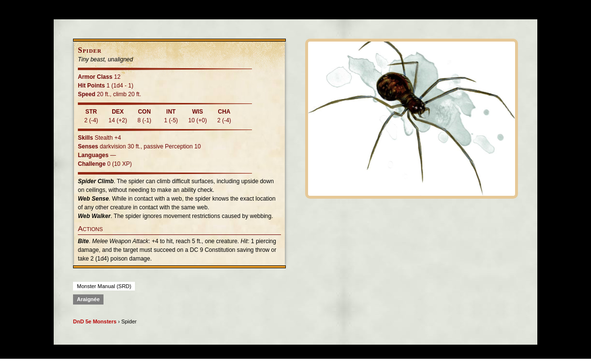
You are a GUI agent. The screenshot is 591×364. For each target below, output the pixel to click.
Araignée (88, 299)
